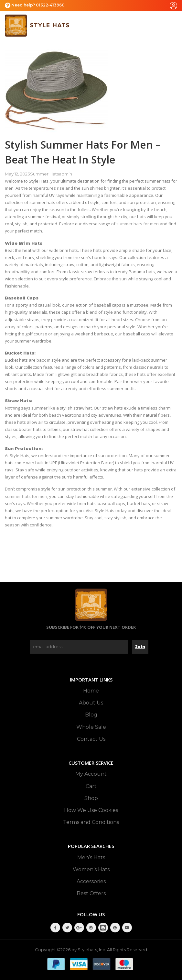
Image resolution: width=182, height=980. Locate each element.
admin (65, 174)
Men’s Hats (91, 857)
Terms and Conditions (91, 822)
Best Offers (91, 893)
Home (91, 691)
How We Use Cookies (91, 810)
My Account (91, 774)
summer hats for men (138, 224)
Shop (91, 798)
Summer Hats (44, 174)
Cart (91, 786)
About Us (91, 703)
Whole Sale (91, 727)
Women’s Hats (91, 869)
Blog (91, 715)
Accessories (91, 881)
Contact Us (91, 739)
